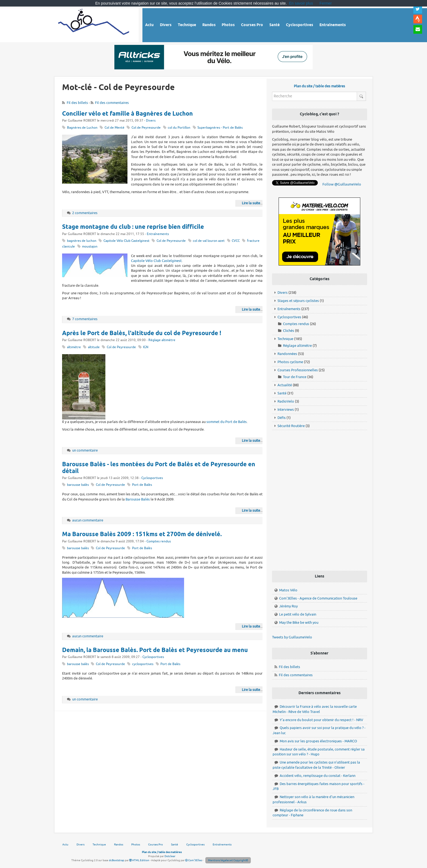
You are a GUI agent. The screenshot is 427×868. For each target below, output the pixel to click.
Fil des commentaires (112, 103)
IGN (146, 347)
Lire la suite (251, 203)
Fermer (326, 3)
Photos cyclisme (290, 362)
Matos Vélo (288, 590)
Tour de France (295, 377)
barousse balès (78, 485)
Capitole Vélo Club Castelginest (126, 241)
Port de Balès (142, 485)
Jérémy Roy (288, 606)
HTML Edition (139, 860)
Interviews (286, 410)
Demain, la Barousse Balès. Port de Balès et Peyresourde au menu (155, 650)
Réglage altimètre (162, 340)
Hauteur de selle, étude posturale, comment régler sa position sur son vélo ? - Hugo (319, 752)
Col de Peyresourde (146, 128)
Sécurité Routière (291, 426)
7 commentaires (85, 319)
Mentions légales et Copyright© (228, 860)
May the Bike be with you (299, 623)
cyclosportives (143, 664)
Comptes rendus (159, 541)
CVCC (236, 241)
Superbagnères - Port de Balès (220, 128)
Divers (151, 121)
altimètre (74, 347)
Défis (282, 418)
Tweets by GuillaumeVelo (292, 637)
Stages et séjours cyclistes (298, 301)
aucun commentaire (88, 520)
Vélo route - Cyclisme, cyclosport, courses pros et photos (94, 24)
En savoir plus (301, 3)
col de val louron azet (209, 241)
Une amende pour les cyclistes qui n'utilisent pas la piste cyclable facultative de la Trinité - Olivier (316, 765)
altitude (94, 347)
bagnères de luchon (82, 241)
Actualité (285, 385)
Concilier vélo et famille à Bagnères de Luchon (127, 114)
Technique (285, 339)
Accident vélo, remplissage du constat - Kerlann (318, 776)
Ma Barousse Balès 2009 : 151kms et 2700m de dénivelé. (142, 535)
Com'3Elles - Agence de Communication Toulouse (318, 598)
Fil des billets (77, 103)
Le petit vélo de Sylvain (298, 614)
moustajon (90, 247)
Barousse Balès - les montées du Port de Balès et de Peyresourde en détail (159, 468)
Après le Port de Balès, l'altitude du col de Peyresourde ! (142, 333)
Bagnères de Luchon (82, 128)
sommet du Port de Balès (227, 422)
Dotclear (170, 856)
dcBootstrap (117, 860)
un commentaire (85, 450)
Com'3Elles (194, 860)
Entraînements (158, 234)
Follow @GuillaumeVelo (342, 184)
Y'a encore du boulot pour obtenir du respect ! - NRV (321, 720)
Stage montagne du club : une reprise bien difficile (133, 227)
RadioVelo (286, 401)
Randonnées (287, 354)
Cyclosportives (152, 478)
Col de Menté (115, 128)
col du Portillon (179, 128)
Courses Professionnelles (298, 370)
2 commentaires (85, 213)
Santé (282, 393)
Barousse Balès (138, 499)
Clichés (289, 331)
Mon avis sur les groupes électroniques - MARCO (318, 741)
